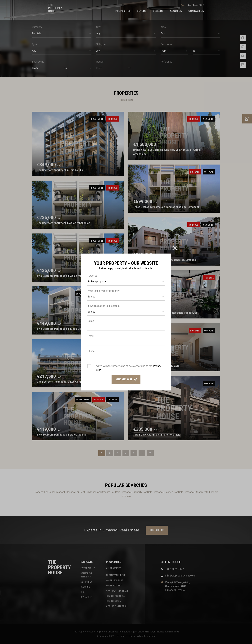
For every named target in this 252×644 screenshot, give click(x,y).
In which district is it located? (104, 306)
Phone (91, 351)
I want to (92, 276)
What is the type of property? (104, 291)
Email (90, 336)
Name (91, 321)
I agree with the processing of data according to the (128, 368)
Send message (126, 379)
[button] (126, 282)
